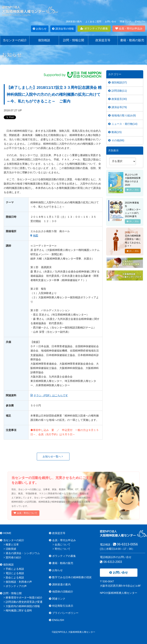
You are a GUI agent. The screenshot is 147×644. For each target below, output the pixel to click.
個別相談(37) (118, 82)
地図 (34, 236)
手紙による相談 (14, 569)
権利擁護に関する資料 (18, 610)
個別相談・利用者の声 (18, 582)
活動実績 (10, 549)
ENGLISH (140, 22)
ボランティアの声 (15, 586)
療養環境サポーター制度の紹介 (23, 598)
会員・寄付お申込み (129, 28)
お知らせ (40, 29)
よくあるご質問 (93, 22)
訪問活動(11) (118, 91)
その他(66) (116, 140)
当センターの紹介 (15, 40)
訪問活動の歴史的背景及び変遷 (23, 602)
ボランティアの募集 (94, 28)
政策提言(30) (118, 99)
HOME (6, 533)
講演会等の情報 (63, 29)
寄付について (62, 549)
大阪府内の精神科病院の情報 (22, 606)
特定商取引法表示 (61, 606)
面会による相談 (14, 577)
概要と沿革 (11, 545)
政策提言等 (103, 40)
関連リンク (126, 22)
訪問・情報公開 (74, 40)
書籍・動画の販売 (132, 40)
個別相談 (44, 40)
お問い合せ (111, 22)
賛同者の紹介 (13, 557)
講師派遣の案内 (74, 22)
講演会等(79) (118, 107)
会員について (62, 545)
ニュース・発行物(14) (123, 124)
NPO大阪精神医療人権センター (119, 593)
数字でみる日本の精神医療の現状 (70, 577)
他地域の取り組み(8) (122, 115)
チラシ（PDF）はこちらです (49, 395)
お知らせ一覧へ (53, 456)
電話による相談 (14, 573)
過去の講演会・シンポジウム (22, 553)
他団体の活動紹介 (61, 592)
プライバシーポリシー (64, 613)
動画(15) (115, 132)
